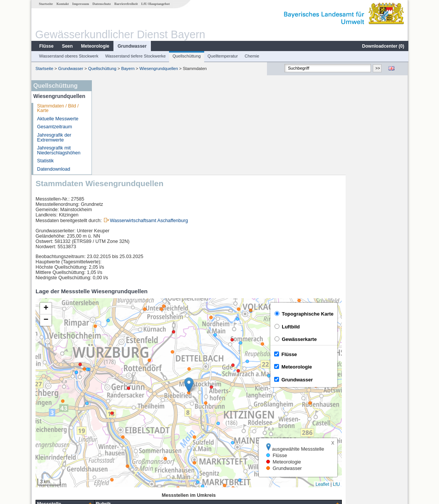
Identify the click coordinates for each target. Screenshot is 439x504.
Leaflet (385, 390)
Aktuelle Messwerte (57, 119)
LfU (398, 390)
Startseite (46, 4)
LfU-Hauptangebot (155, 4)
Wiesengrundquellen (158, 68)
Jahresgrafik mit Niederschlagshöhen (58, 150)
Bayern (127, 68)
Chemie (252, 56)
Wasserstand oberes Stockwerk (68, 56)
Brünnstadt (114, 434)
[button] (251, 290)
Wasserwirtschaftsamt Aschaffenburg (211, 126)
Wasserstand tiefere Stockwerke (135, 56)
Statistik (45, 161)
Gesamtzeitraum (54, 127)
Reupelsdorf (115, 443)
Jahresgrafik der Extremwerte (54, 138)
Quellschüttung (186, 56)
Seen (67, 46)
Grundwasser (132, 46)
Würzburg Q (115, 426)
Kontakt (62, 4)
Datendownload (53, 169)
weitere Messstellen (128, 451)
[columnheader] (127, 410)
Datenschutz (102, 4)
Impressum (80, 4)
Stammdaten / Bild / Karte (57, 108)
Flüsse (46, 46)
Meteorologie (95, 46)
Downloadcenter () (383, 46)
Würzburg (113, 418)
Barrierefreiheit (126, 4)
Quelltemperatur (222, 56)
